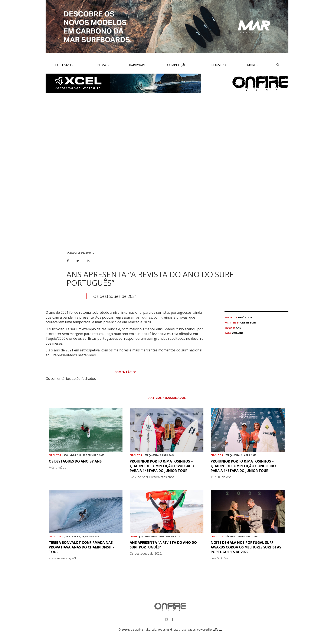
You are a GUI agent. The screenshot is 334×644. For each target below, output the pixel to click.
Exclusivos (64, 65)
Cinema (101, 65)
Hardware (137, 65)
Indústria (218, 65)
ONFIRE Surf (248, 323)
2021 (235, 333)
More (253, 65)
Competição (176, 65)
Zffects (218, 629)
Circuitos (55, 455)
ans (241, 333)
